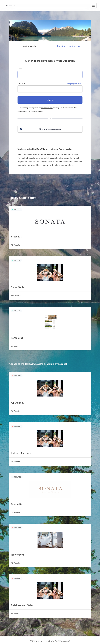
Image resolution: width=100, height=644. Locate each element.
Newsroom (17, 555)
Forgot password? (75, 84)
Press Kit (16, 237)
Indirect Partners (21, 453)
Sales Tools (18, 287)
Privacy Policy (46, 108)
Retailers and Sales (22, 605)
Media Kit (17, 504)
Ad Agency (18, 403)
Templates (17, 338)
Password (22, 83)
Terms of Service (37, 111)
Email (20, 69)
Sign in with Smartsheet (40, 129)
